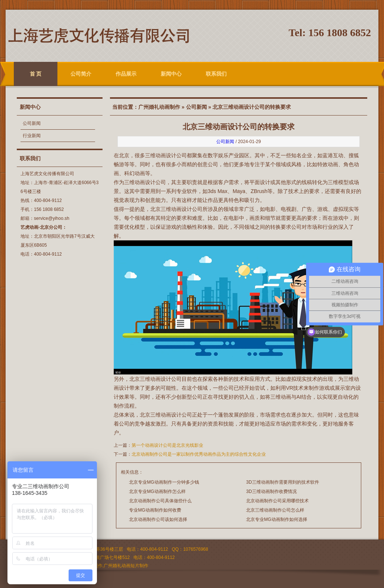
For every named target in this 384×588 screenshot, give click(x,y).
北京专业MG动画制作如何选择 (276, 519)
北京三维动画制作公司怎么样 (275, 510)
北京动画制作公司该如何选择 (158, 519)
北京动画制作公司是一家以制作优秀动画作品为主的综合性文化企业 (199, 454)
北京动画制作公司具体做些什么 (160, 501)
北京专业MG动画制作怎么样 (157, 491)
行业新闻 (32, 136)
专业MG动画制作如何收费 (155, 510)
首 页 (36, 74)
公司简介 (81, 74)
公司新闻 (32, 123)
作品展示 (126, 74)
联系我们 (216, 74)
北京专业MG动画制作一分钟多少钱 (164, 482)
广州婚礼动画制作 (159, 107)
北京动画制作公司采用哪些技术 (277, 501)
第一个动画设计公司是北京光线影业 (167, 445)
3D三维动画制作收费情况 (271, 491)
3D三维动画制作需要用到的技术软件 (282, 482)
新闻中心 (171, 74)
